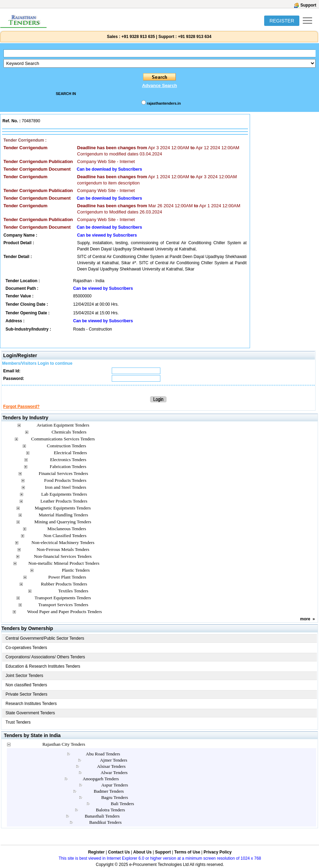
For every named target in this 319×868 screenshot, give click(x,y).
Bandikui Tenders (106, 822)
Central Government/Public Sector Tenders (45, 638)
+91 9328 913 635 (138, 37)
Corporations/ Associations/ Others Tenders (45, 657)
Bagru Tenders (114, 797)
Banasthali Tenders (102, 816)
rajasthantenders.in (164, 103)
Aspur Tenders (114, 785)
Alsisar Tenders (111, 766)
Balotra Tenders (110, 810)
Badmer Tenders (109, 791)
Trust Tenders (18, 722)
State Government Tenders (30, 713)
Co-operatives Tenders (26, 648)
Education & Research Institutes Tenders (43, 666)
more (305, 619)
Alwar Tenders (114, 772)
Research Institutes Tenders (31, 704)
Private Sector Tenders (26, 694)
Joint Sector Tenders (24, 676)
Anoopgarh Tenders (101, 779)
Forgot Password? (21, 407)
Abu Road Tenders (103, 754)
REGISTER (282, 21)
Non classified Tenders (26, 685)
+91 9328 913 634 (195, 37)
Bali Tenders (122, 804)
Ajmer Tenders (114, 760)
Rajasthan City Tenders (64, 744)
